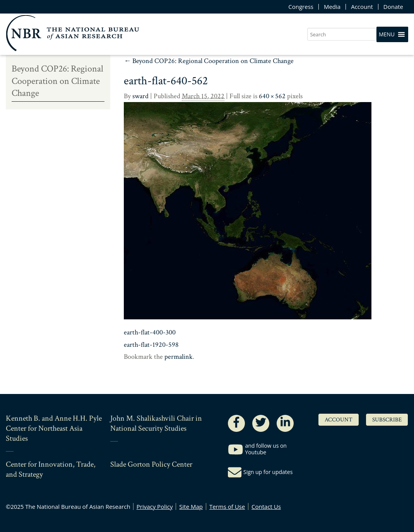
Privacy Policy (155, 506)
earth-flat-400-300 (150, 332)
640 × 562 (272, 96)
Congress (301, 7)
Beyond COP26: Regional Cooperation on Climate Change (209, 61)
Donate (393, 7)
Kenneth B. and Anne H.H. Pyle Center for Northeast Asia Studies (54, 428)
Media (332, 7)
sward (140, 96)
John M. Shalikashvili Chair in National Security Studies (156, 423)
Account (362, 7)
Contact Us (266, 506)
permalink (179, 357)
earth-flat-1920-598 (151, 345)
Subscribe (387, 420)
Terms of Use (227, 506)
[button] (387, 34)
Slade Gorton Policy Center (151, 464)
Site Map (191, 506)
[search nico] (342, 34)
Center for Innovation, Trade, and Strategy (51, 469)
